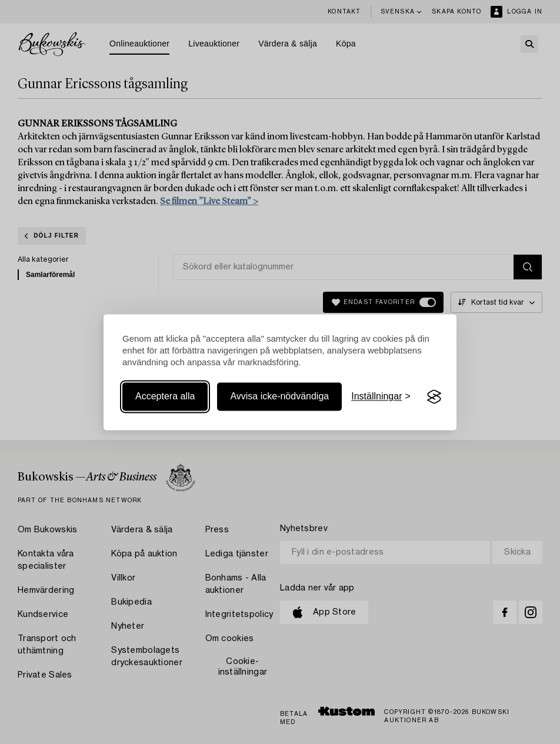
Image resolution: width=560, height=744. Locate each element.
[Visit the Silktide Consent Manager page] (434, 397)
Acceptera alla (165, 397)
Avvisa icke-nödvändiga (279, 397)
